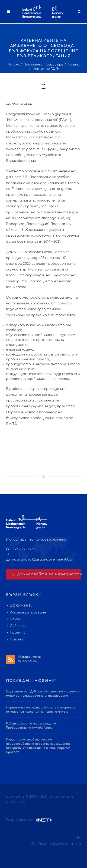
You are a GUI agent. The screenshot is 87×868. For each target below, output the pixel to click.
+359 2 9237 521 (22, 549)
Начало (13, 65)
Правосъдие (54, 65)
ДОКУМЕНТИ (22, 606)
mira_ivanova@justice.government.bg (40, 560)
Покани (16, 619)
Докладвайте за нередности (47, 574)
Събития (18, 626)
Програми (32, 65)
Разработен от (29, 820)
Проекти (18, 633)
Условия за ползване (28, 612)
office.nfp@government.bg (59, 844)
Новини (74, 65)
